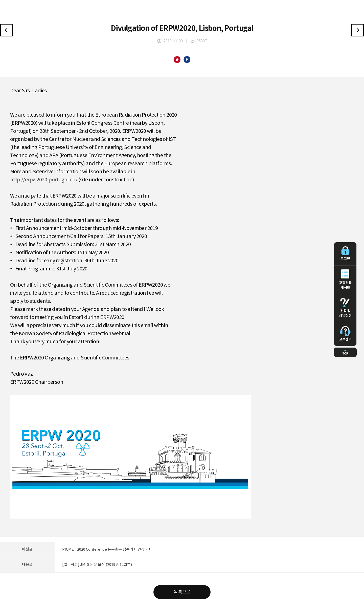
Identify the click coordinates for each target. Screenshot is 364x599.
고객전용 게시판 (345, 280)
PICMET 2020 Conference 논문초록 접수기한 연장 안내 (107, 550)
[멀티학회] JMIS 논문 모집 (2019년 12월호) (97, 565)
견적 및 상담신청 (345, 308)
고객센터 (345, 334)
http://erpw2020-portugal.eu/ (44, 180)
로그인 (345, 254)
